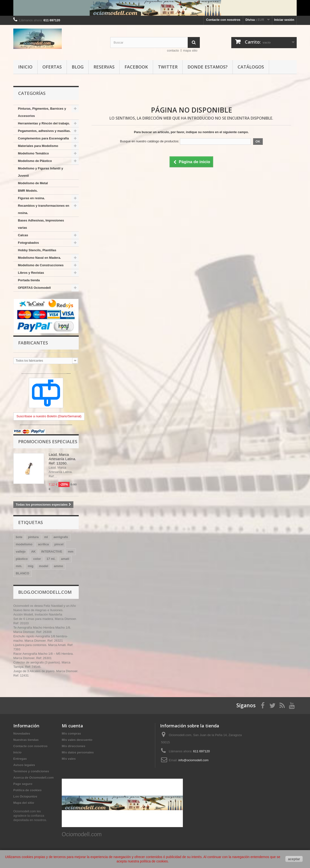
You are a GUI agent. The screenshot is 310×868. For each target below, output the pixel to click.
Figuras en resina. (31, 198)
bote (19, 537)
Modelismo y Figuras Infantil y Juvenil (40, 172)
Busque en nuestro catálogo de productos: (149, 141)
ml (46, 537)
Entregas (20, 759)
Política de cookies (27, 790)
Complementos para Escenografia (43, 138)
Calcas (23, 235)
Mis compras (71, 734)
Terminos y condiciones (31, 771)
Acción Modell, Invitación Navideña (38, 614)
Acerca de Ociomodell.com (34, 778)
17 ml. (51, 559)
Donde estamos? (208, 67)
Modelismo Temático (33, 153)
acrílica (43, 544)
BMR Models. (28, 191)
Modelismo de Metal (33, 183)
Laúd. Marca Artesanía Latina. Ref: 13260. (62, 459)
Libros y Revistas (31, 273)
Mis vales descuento (77, 740)
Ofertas (52, 67)
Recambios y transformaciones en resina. (44, 209)
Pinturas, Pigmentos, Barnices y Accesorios (42, 112)
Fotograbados (28, 243)
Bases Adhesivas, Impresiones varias (41, 224)
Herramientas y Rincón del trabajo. (44, 123)
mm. (19, 566)
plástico (22, 559)
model (44, 566)
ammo (58, 566)
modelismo (24, 544)
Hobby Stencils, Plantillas (37, 250)
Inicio (25, 67)
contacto (173, 50)
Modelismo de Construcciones (41, 265)
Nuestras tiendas (26, 740)
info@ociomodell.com (194, 760)
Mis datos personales (78, 752)
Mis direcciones (74, 746)
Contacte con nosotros (223, 20)
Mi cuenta (72, 726)
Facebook (136, 67)
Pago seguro (23, 784)
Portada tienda (29, 280)
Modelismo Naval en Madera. (39, 258)
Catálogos (251, 67)
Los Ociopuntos (25, 796)
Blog (78, 67)
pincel (59, 544)
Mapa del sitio (24, 803)
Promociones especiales (48, 442)
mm (71, 552)
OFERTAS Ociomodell (34, 288)
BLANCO (23, 573)
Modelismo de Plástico (35, 161)
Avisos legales (24, 765)
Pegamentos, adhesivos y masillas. (44, 131)
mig (31, 566)
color (37, 559)
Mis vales (69, 759)
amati (65, 559)
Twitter (168, 67)
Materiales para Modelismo (38, 146)
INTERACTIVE (52, 552)
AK (33, 552)
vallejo (21, 552)
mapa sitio (190, 50)
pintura (33, 537)
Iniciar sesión (284, 20)
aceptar (294, 859)
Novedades (22, 734)
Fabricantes (33, 343)
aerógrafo (61, 537)
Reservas (104, 67)
